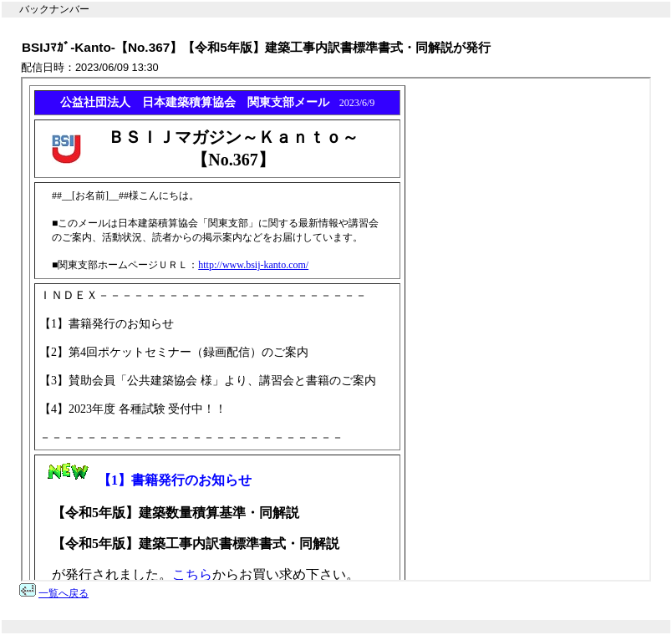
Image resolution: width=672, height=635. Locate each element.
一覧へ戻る (64, 593)
